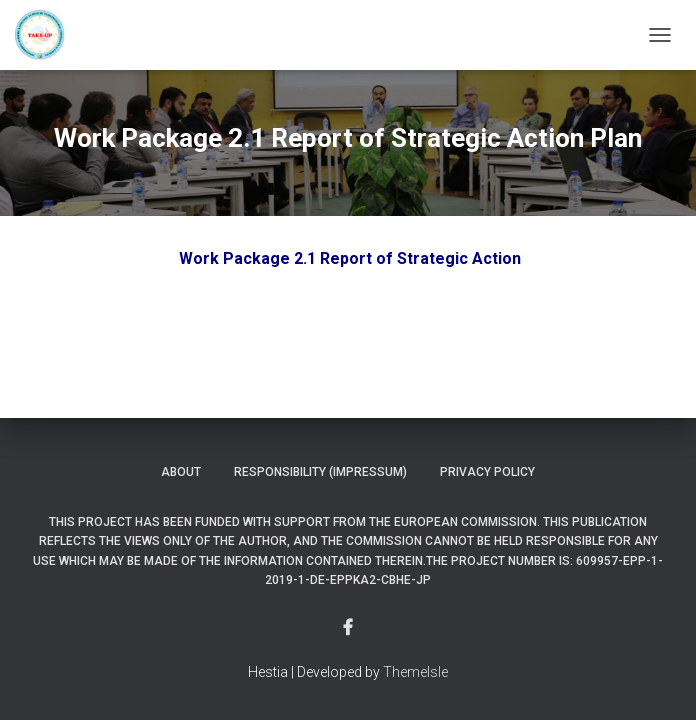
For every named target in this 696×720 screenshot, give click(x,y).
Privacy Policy (487, 472)
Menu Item (348, 628)
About (181, 472)
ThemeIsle (415, 672)
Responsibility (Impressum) (320, 472)
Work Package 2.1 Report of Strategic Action (350, 258)
